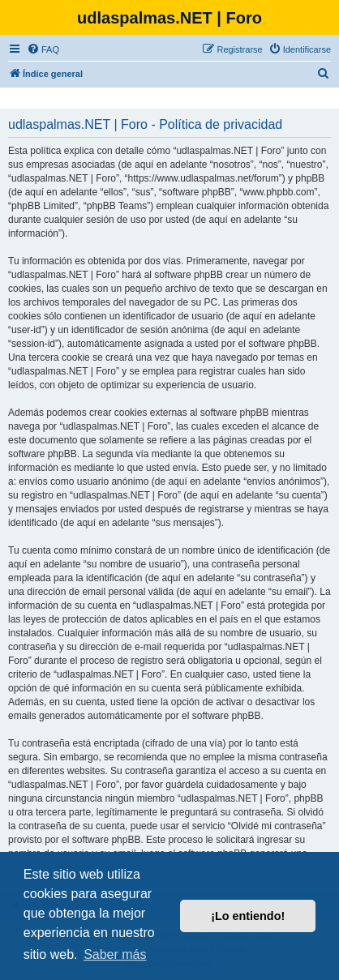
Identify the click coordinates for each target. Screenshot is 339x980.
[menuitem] (43, 49)
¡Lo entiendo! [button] (248, 916)
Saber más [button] (115, 954)
